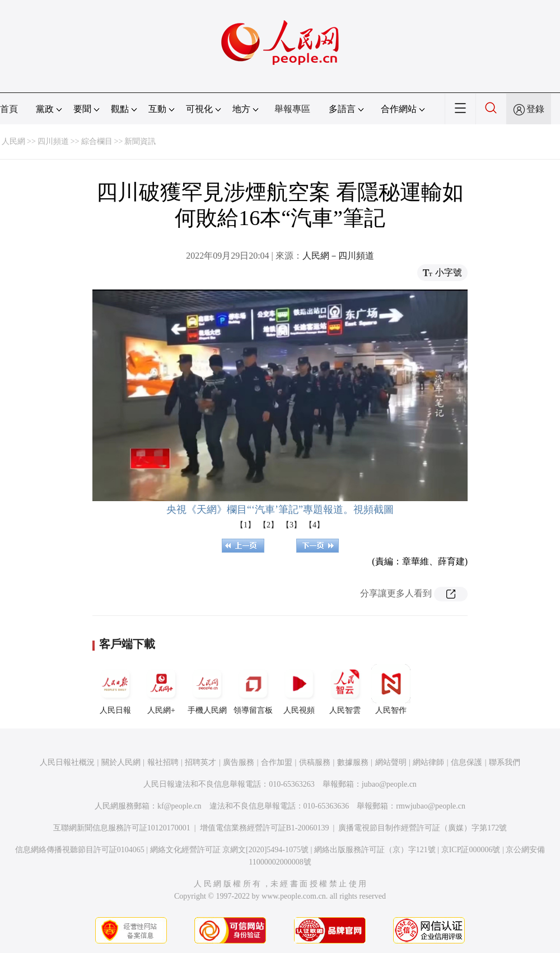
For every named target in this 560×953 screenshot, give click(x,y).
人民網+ (161, 689)
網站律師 (428, 762)
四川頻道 (53, 141)
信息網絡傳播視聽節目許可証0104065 (80, 850)
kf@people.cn (179, 806)
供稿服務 (315, 762)
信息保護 (466, 762)
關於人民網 (121, 762)
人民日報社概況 (67, 762)
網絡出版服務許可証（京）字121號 (375, 850)
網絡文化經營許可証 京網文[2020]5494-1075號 (230, 850)
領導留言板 (253, 689)
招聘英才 (200, 762)
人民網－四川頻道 (338, 256)
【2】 (269, 525)
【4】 (314, 525)
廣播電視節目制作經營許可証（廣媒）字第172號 (423, 828)
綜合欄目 (97, 141)
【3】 (291, 525)
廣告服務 (239, 762)
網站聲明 (391, 762)
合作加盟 (277, 762)
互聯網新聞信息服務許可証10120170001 (122, 828)
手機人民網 (207, 689)
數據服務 (353, 762)
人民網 (13, 141)
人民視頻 (299, 689)
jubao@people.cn (389, 784)
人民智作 (391, 689)
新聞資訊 (140, 141)
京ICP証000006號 (471, 850)
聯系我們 (505, 762)
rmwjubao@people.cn (431, 806)
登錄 (535, 109)
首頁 (9, 109)
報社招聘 (163, 762)
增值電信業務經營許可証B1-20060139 (265, 828)
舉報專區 (292, 109)
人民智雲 (345, 689)
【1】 (246, 525)
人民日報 (115, 689)
